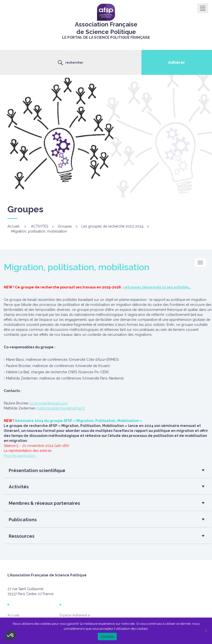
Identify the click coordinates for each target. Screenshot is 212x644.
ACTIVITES (40, 226)
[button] (106, 472)
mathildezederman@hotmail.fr (61, 408)
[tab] (108, 472)
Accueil (13, 226)
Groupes (65, 226)
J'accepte (107, 637)
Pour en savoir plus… (20, 456)
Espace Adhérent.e (75, 615)
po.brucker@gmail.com (49, 403)
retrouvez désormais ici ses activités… (157, 287)
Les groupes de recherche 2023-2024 (112, 226)
